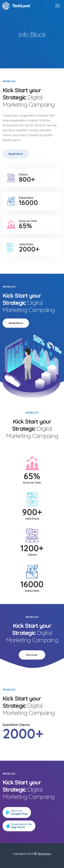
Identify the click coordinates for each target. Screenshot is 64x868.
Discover (32, 655)
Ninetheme (44, 854)
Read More (16, 154)
